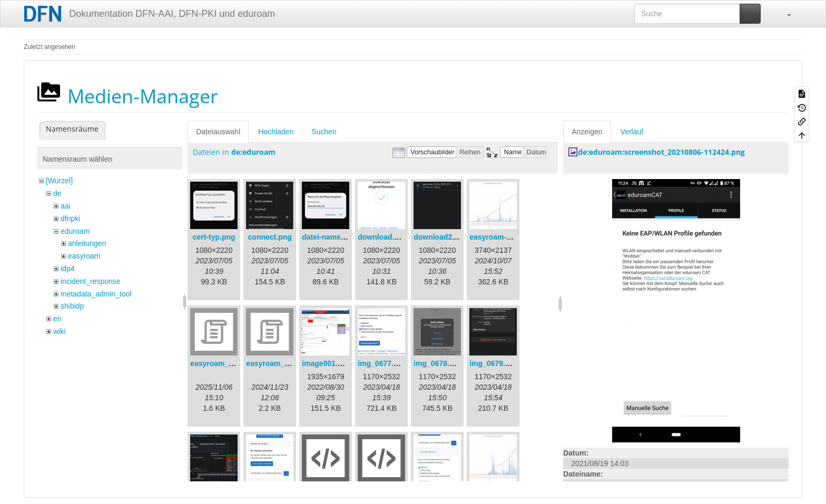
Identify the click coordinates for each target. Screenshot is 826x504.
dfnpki (70, 219)
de (57, 193)
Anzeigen (587, 132)
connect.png (270, 237)
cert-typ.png (214, 237)
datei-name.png (329, 237)
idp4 (67, 269)
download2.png (441, 237)
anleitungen (87, 243)
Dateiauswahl (218, 132)
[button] (784, 14)
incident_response (91, 281)
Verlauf (632, 132)
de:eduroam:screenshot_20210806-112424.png (661, 152)
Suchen (324, 132)
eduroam (75, 231)
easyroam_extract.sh (227, 363)
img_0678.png (438, 363)
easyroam (84, 256)
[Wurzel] (59, 181)
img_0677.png (382, 363)
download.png (383, 237)
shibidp (72, 306)
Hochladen (276, 132)
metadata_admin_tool (96, 294)
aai (66, 206)
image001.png (326, 363)
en (57, 319)
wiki (59, 331)
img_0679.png (494, 363)
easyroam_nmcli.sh (280, 363)
